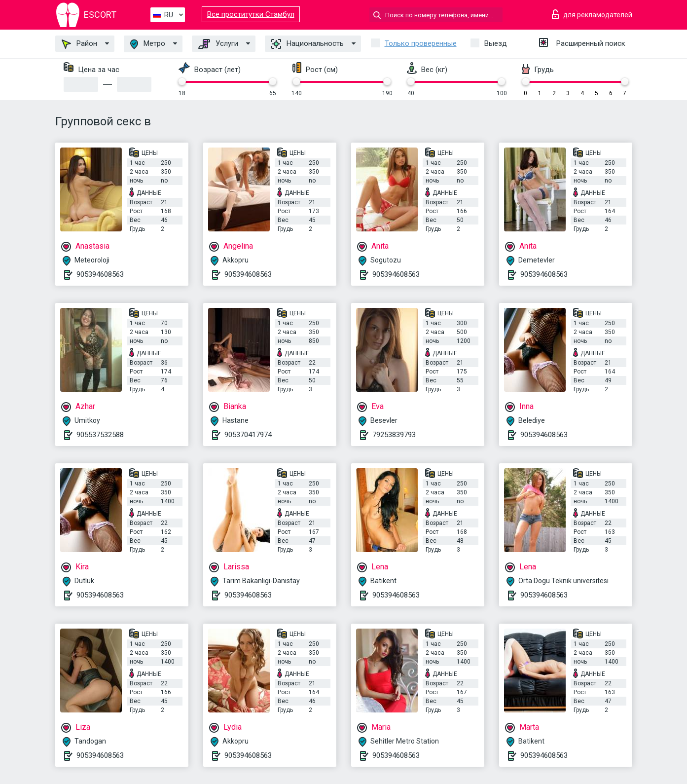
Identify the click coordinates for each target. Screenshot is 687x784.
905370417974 (248, 435)
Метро (148, 44)
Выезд (496, 43)
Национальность (307, 44)
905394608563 (100, 274)
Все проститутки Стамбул (251, 14)
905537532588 (100, 435)
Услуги (218, 44)
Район (79, 44)
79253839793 (394, 435)
